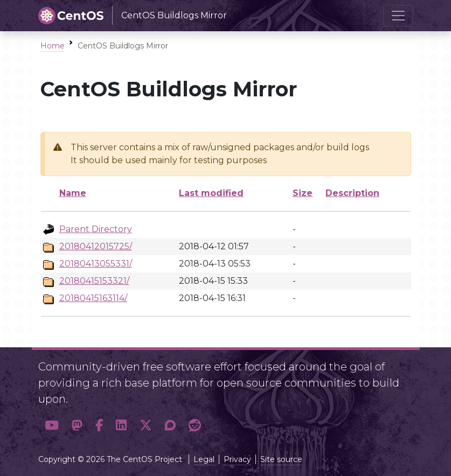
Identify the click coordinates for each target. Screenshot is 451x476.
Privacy (237, 459)
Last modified (211, 193)
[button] (52, 425)
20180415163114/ (93, 298)
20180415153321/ (94, 281)
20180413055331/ (96, 264)
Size (303, 193)
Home (53, 46)
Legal (204, 459)
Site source (281, 459)
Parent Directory (96, 229)
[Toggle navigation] (398, 16)
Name (73, 193)
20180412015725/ (96, 246)
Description (352, 193)
